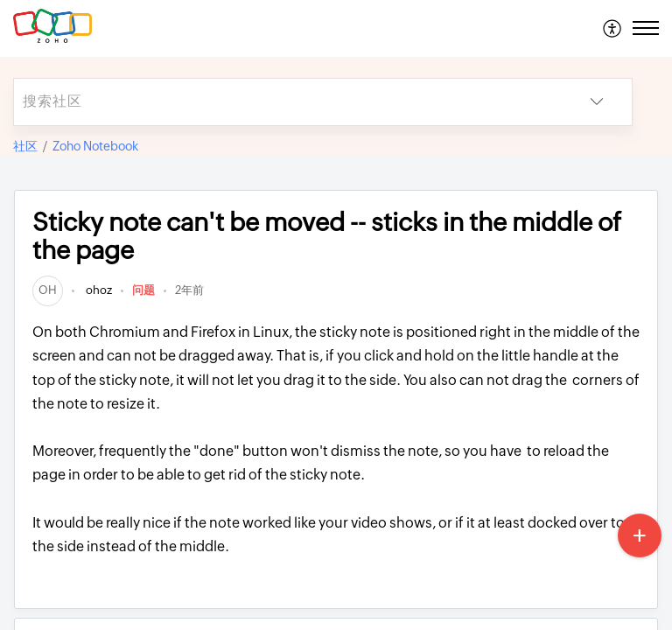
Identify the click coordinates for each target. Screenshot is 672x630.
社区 (25, 146)
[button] (613, 28)
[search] (288, 102)
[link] (48, 290)
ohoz (98, 290)
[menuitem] (613, 28)
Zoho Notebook (95, 146)
